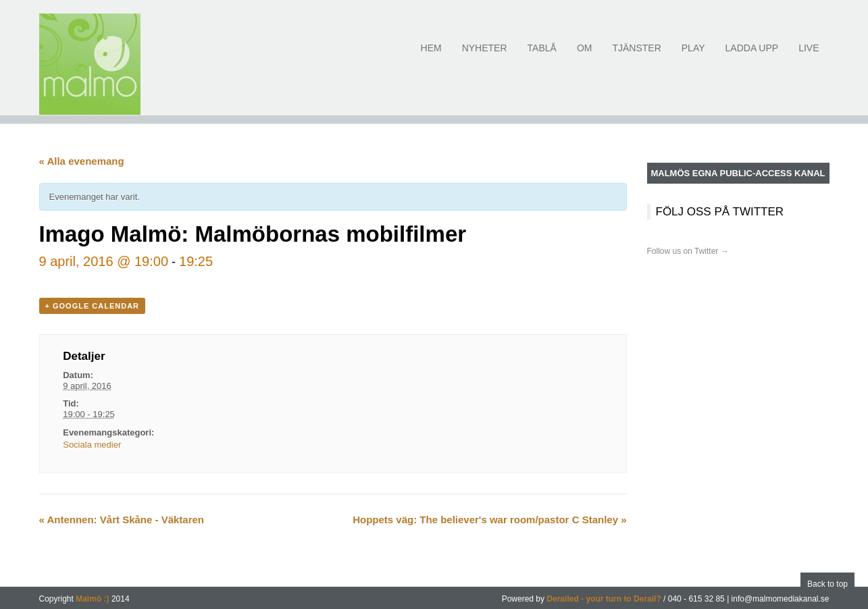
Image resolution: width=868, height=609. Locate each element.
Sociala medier (92, 445)
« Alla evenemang (82, 161)
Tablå (542, 56)
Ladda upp (752, 56)
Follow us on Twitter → (688, 251)
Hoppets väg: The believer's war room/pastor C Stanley (489, 520)
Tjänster (636, 56)
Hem (431, 56)
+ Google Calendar (93, 306)
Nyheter (485, 56)
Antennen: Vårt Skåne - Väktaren (122, 520)
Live (809, 56)
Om (585, 56)
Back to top (827, 584)
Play (693, 56)
